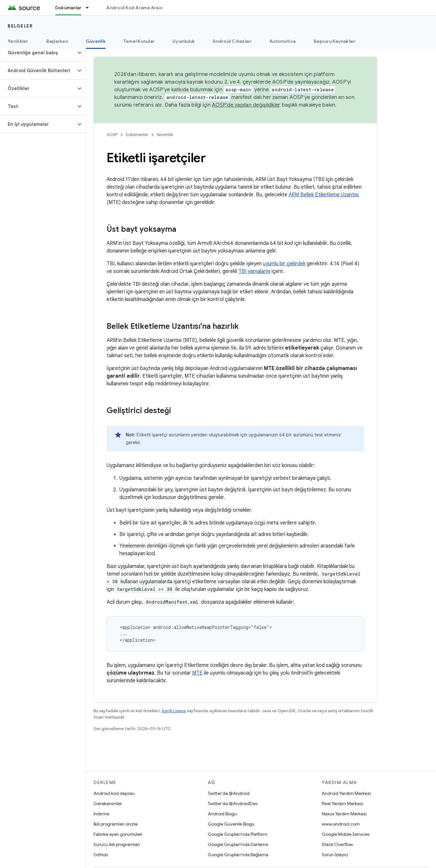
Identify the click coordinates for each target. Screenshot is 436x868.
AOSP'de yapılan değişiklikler (246, 105)
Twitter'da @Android (229, 793)
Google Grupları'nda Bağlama (238, 855)
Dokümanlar (137, 135)
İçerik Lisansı (174, 711)
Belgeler (20, 26)
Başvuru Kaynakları (335, 41)
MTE (197, 673)
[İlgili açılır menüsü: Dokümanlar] (90, 8)
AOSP (112, 135)
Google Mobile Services (346, 834)
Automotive (283, 41)
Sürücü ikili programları (117, 844)
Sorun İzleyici (335, 855)
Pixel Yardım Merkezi (342, 804)
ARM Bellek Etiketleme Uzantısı (324, 195)
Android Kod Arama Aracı (134, 8)
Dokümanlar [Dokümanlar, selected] (68, 8)
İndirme (101, 814)
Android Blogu (222, 814)
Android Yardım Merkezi (346, 793)
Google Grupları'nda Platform (238, 834)
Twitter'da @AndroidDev (233, 804)
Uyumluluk (184, 41)
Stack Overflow (337, 844)
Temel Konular (139, 41)
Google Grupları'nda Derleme (238, 844)
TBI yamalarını (254, 271)
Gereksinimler (108, 804)
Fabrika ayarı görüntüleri (118, 834)
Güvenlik (165, 135)
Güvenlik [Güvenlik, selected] (96, 41)
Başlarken (57, 41)
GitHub (101, 855)
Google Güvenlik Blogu (231, 824)
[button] (38, 53)
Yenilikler (18, 41)
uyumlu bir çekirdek (284, 264)
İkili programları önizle (116, 824)
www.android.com (341, 824)
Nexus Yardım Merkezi (344, 814)
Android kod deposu (114, 793)
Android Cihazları (232, 41)
